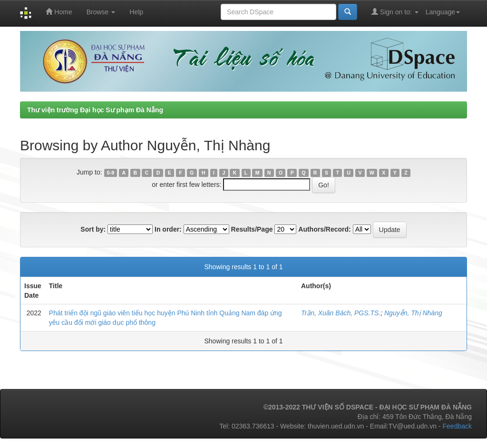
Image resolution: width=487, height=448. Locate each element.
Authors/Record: (324, 229)
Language (443, 12)
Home (59, 12)
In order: (168, 229)
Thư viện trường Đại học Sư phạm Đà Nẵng (95, 110)
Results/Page (252, 229)
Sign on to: (395, 12)
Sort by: (93, 229)
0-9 (111, 173)
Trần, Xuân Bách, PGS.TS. (341, 313)
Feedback (457, 426)
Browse (101, 12)
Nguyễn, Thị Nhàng (413, 313)
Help (136, 12)
